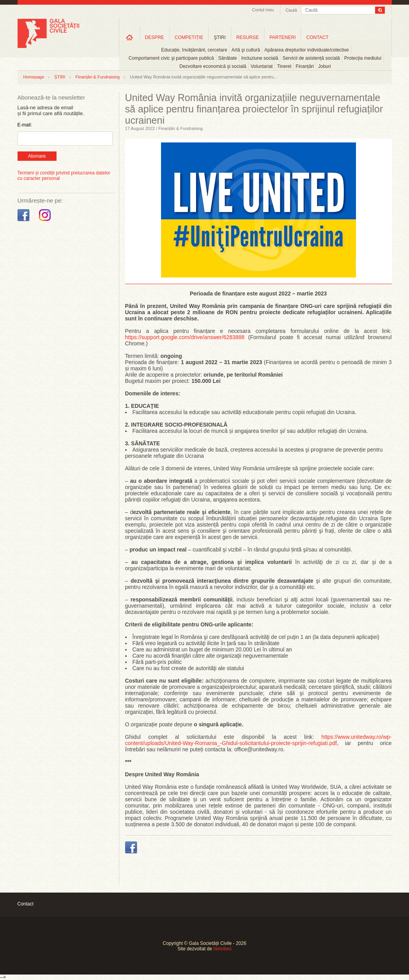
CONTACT (317, 37)
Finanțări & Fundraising (97, 77)
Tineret (284, 66)
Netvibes (222, 949)
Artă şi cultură (246, 50)
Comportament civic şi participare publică (171, 58)
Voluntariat (262, 66)
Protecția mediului (363, 58)
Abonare (37, 156)
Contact (26, 904)
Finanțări (305, 66)
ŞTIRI (220, 37)
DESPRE (155, 37)
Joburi (325, 66)
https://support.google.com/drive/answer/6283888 (185, 337)
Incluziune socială (260, 58)
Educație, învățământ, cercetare (194, 50)
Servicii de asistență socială (311, 58)
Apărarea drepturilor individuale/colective (307, 50)
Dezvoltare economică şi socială (213, 66)
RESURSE (248, 37)
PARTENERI (283, 37)
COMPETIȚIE (189, 37)
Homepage (34, 77)
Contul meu (263, 10)
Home (129, 37)
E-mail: (25, 125)
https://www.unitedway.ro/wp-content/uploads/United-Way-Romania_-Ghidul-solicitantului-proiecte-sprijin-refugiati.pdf (259, 740)
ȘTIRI (60, 77)
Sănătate (228, 58)
